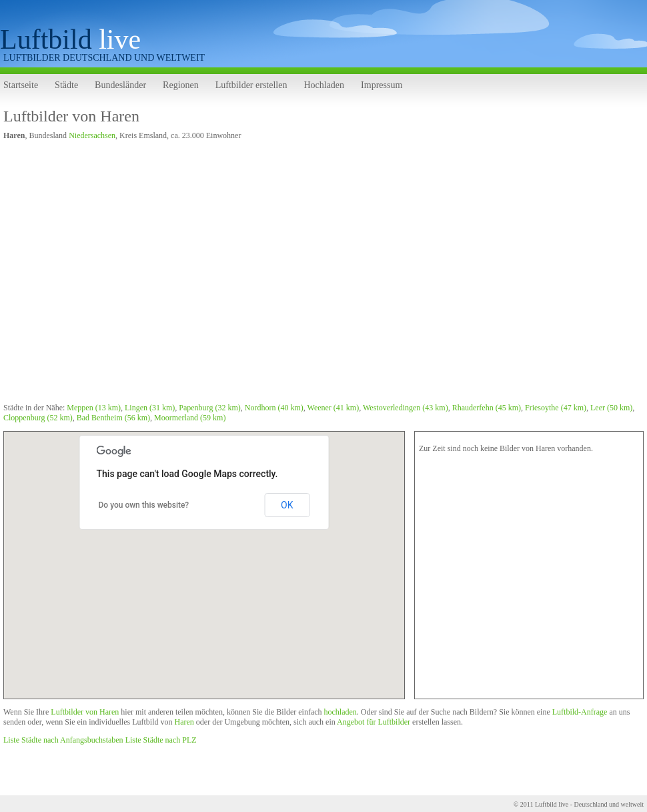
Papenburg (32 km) (209, 408)
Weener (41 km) (334, 408)
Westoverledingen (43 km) (406, 408)
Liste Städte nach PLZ (161, 740)
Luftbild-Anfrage (580, 712)
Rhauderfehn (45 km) (487, 408)
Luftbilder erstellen (251, 85)
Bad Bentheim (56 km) (113, 418)
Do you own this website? (144, 505)
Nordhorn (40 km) (274, 408)
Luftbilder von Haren (71, 116)
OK (287, 505)
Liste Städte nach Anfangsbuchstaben (63, 740)
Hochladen (324, 85)
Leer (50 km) (611, 408)
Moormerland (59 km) (190, 418)
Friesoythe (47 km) (556, 408)
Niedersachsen (92, 135)
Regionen (181, 85)
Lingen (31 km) (150, 408)
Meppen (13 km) (94, 408)
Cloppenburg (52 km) (38, 418)
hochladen (341, 712)
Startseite (21, 85)
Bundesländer (120, 85)
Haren (184, 722)
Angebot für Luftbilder (374, 722)
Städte (66, 85)
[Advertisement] (128, 274)
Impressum (382, 85)
